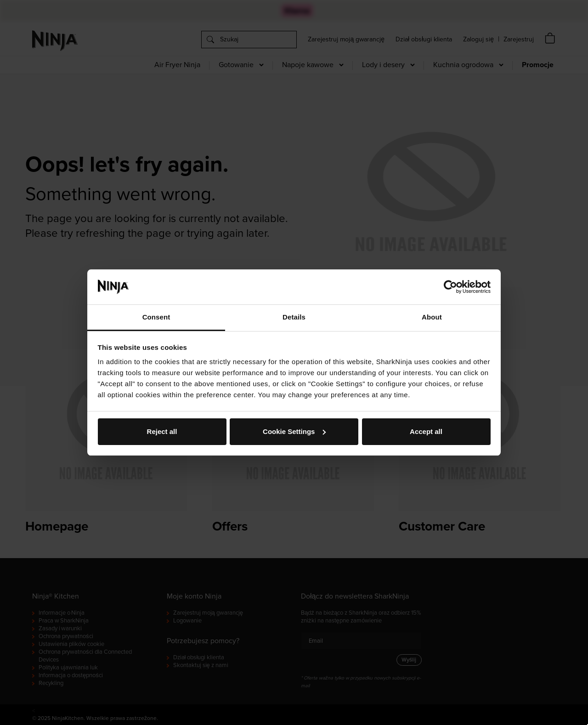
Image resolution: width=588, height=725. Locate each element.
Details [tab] (294, 317)
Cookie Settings (294, 431)
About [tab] (432, 317)
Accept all (426, 431)
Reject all (162, 431)
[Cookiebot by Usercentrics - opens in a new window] (450, 287)
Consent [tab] (156, 317)
